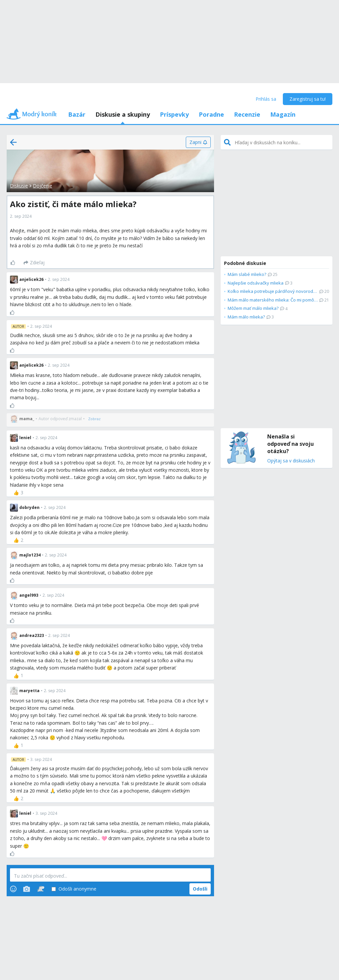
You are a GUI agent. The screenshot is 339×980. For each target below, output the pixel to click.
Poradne (211, 114)
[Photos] (27, 889)
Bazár (77, 114)
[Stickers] (41, 889)
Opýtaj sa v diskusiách (291, 461)
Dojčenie (43, 186)
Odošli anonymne (74, 889)
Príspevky (174, 114)
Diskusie (19, 186)
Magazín (283, 114)
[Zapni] (198, 142)
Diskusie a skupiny (123, 114)
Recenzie (247, 114)
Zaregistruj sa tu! (308, 99)
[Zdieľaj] (34, 263)
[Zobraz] (94, 419)
